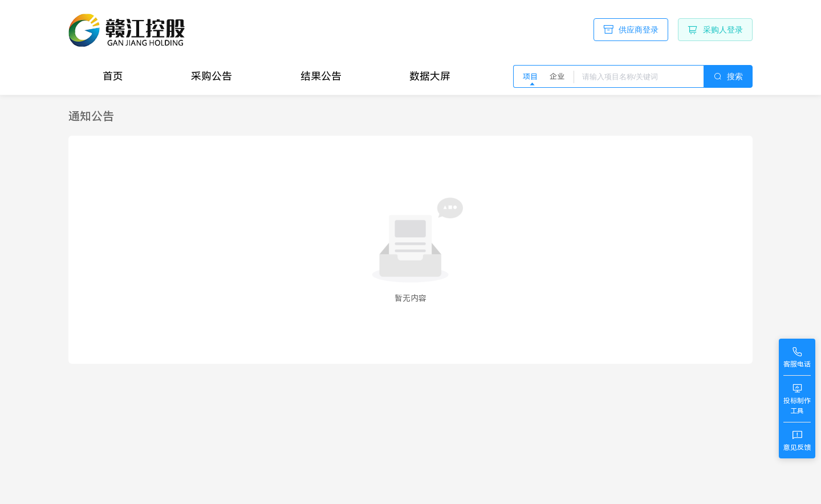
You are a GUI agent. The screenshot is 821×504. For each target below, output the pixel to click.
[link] (91, 116)
